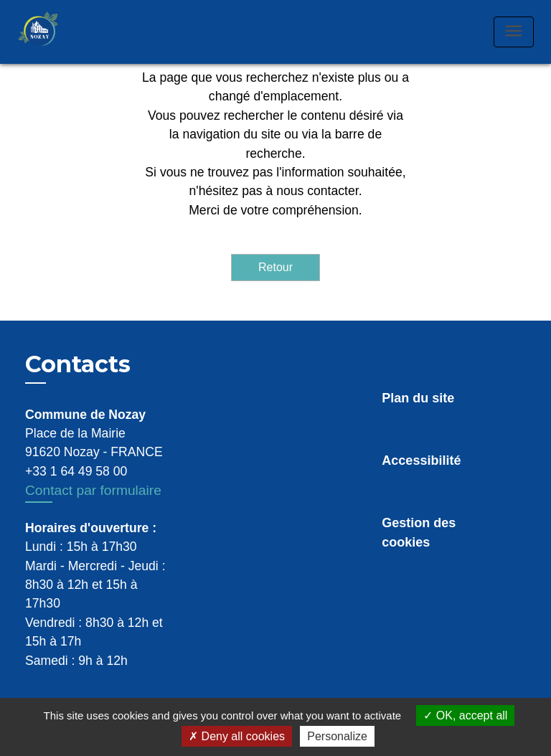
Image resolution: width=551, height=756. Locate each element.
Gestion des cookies (419, 533)
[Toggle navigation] (514, 32)
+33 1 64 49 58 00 (76, 471)
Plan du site (418, 398)
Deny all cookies (237, 736)
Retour (275, 267)
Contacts (78, 364)
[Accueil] (53, 32)
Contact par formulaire (93, 490)
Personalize (337, 736)
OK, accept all (465, 715)
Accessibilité (421, 460)
